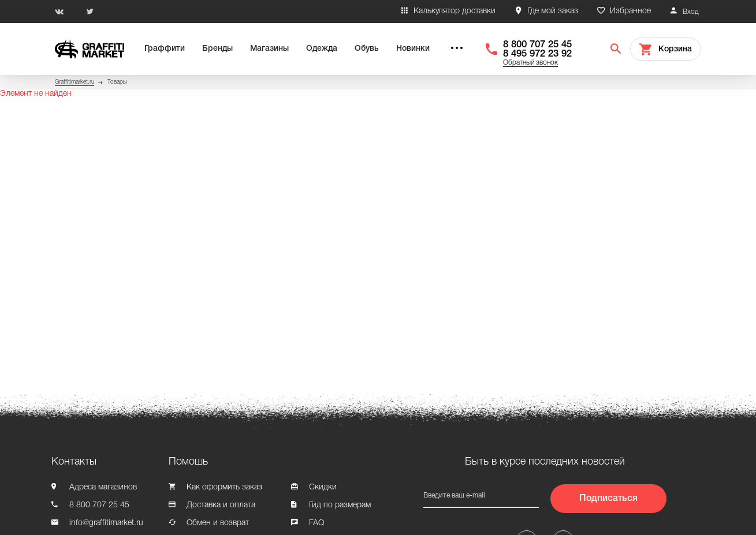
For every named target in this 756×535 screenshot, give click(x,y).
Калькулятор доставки (455, 11)
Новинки (413, 49)
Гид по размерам (340, 505)
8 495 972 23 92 (537, 54)
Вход (691, 12)
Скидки (323, 487)
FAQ (316, 523)
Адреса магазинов (103, 487)
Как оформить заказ (224, 487)
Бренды (217, 49)
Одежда (322, 49)
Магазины (269, 49)
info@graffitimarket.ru (106, 523)
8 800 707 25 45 (537, 45)
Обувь (367, 49)
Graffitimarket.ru (75, 82)
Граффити (165, 49)
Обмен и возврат (218, 523)
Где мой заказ (553, 11)
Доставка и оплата (221, 505)
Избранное (630, 11)
